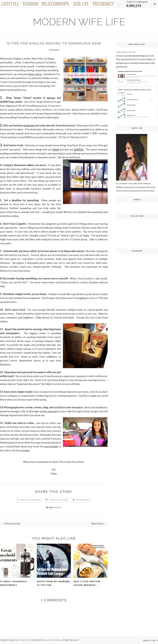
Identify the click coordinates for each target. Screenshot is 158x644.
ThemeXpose (24, 640)
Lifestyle (10, 4)
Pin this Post (83, 500)
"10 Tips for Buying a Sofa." (73, 137)
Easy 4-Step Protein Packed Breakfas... (87, 583)
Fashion (30, 4)
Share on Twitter (58, 500)
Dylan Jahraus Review (126, 52)
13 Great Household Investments (13, 583)
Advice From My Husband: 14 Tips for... (54, 583)
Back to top (151, 640)
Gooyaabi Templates (53, 640)
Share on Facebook (30, 500)
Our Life (81, 4)
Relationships (55, 4)
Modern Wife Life (79, 22)
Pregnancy (103, 4)
